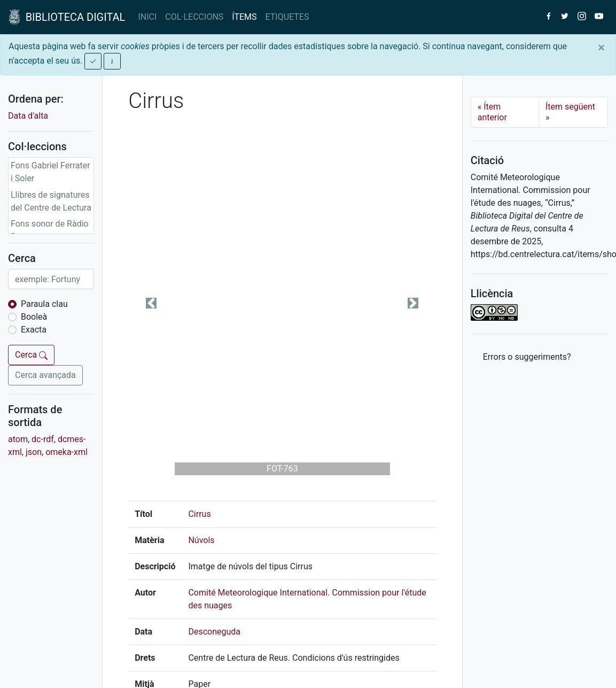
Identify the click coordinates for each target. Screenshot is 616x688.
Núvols (201, 540)
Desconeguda (214, 632)
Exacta (34, 330)
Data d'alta (28, 116)
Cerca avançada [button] (45, 375)
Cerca (31, 355)
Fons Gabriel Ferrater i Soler (50, 172)
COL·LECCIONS (194, 17)
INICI (147, 17)
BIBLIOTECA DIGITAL (67, 17)
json (34, 452)
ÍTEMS (244, 17)
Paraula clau (44, 304)
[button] (151, 303)
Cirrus (199, 514)
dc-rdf (43, 439)
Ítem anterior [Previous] (492, 112)
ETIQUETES (287, 17)
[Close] (601, 48)
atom (18, 439)
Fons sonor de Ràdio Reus (50, 230)
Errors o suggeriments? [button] (527, 357)
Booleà (34, 317)
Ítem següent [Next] (570, 112)
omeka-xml (67, 452)
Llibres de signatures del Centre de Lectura (51, 201)
